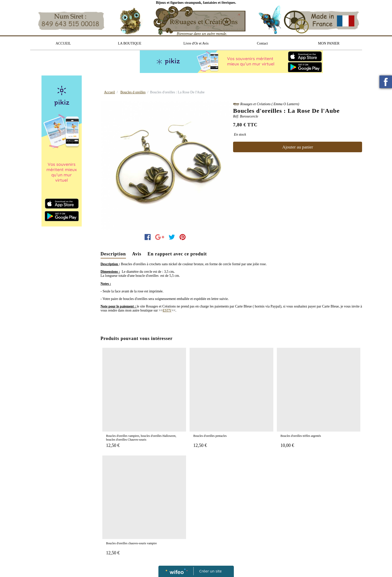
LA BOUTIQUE (130, 43)
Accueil (110, 92)
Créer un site (210, 571)
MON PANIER (329, 43)
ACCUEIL (63, 43)
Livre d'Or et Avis (196, 43)
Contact (263, 43)
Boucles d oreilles (133, 92)
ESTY (167, 310)
